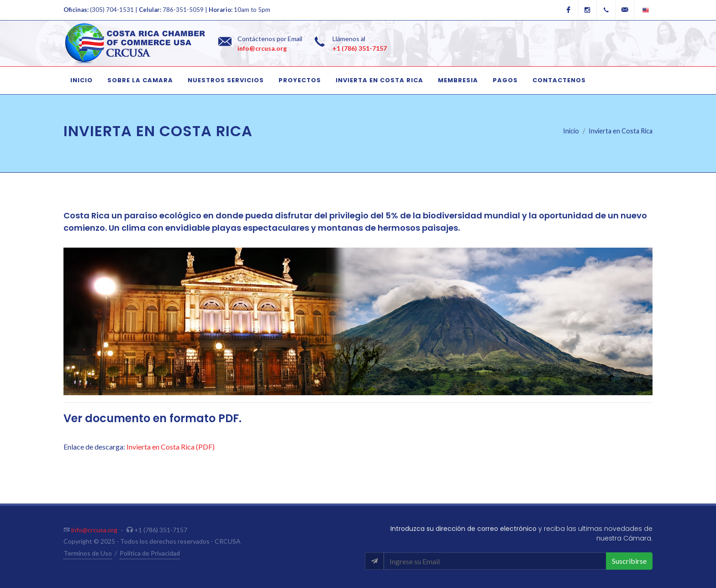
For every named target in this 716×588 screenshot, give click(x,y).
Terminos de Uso (88, 553)
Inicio (571, 131)
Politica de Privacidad (150, 553)
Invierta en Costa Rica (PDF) (171, 447)
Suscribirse (629, 561)
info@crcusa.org (262, 48)
